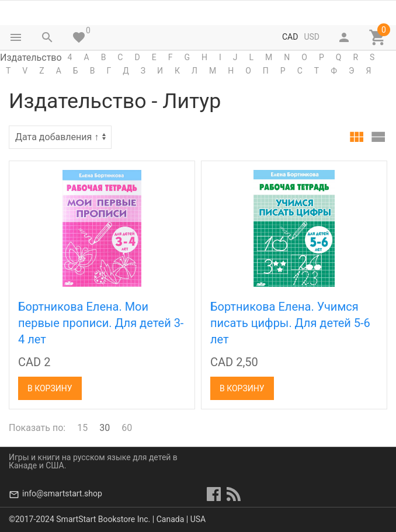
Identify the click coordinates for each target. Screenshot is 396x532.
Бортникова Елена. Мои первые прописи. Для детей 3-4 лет (101, 323)
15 (82, 428)
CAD (290, 37)
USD (312, 37)
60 (127, 428)
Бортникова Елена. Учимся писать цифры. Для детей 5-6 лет (290, 323)
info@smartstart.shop (62, 493)
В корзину (50, 388)
